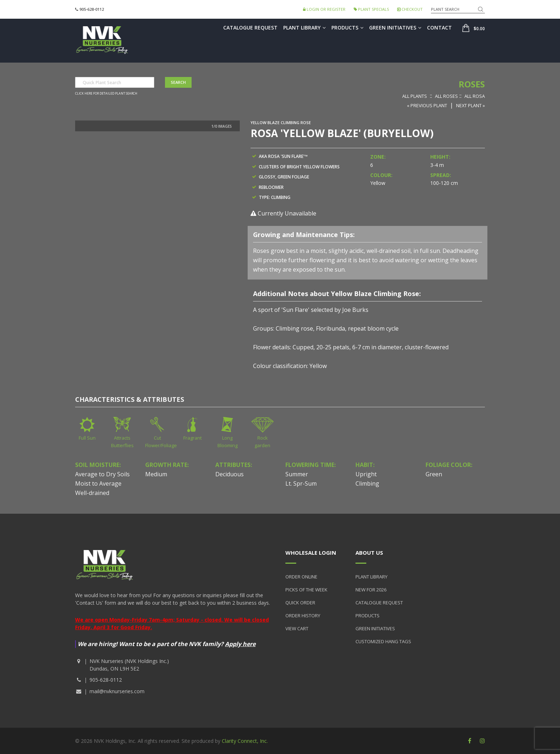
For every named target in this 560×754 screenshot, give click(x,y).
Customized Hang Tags (383, 641)
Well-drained (92, 493)
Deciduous (229, 474)
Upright (366, 474)
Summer (297, 474)
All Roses (446, 96)
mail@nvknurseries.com (117, 691)
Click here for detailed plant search (106, 94)
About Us (369, 553)
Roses (472, 84)
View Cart (297, 628)
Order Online (301, 577)
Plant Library (304, 28)
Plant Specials (371, 9)
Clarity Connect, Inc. (245, 741)
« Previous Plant (427, 105)
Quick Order (300, 603)
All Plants (415, 96)
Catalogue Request (250, 28)
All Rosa (475, 96)
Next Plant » (471, 105)
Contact (439, 28)
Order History (303, 616)
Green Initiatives (395, 28)
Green (434, 474)
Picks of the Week (306, 590)
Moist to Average (98, 483)
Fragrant (192, 438)
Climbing (367, 483)
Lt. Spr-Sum (301, 483)
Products (347, 28)
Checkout (410, 9)
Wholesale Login (311, 553)
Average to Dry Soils (102, 474)
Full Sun (87, 438)
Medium (156, 474)
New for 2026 (371, 590)
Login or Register (324, 9)
